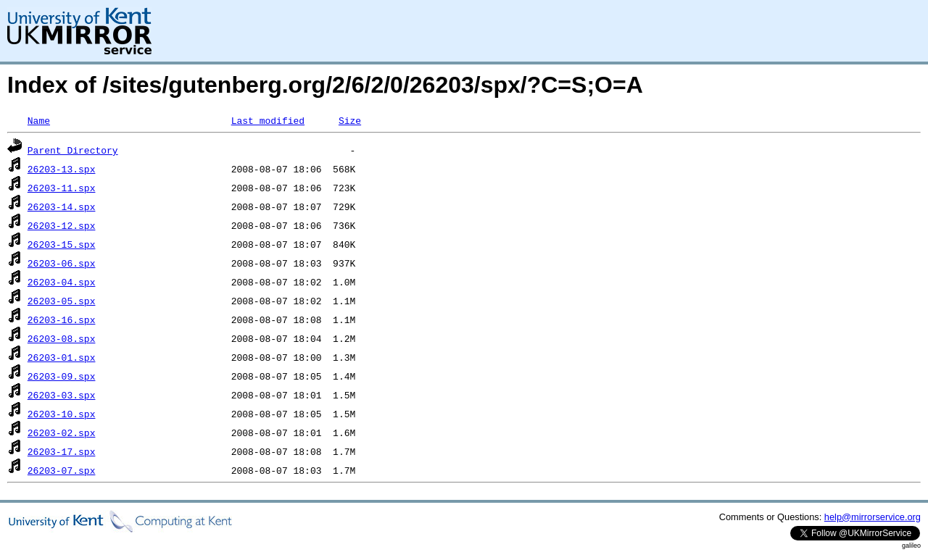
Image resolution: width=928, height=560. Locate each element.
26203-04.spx (62, 282)
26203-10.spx (62, 414)
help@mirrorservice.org (873, 517)
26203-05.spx (62, 301)
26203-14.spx (62, 206)
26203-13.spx (62, 169)
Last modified (268, 120)
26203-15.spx (62, 244)
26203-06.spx (62, 263)
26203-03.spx (62, 395)
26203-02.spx (62, 432)
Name (39, 120)
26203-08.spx (62, 338)
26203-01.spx (62, 357)
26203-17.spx (62, 451)
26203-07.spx (62, 470)
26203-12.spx (62, 225)
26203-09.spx (62, 376)
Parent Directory (73, 150)
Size (350, 120)
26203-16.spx (62, 319)
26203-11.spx (62, 188)
